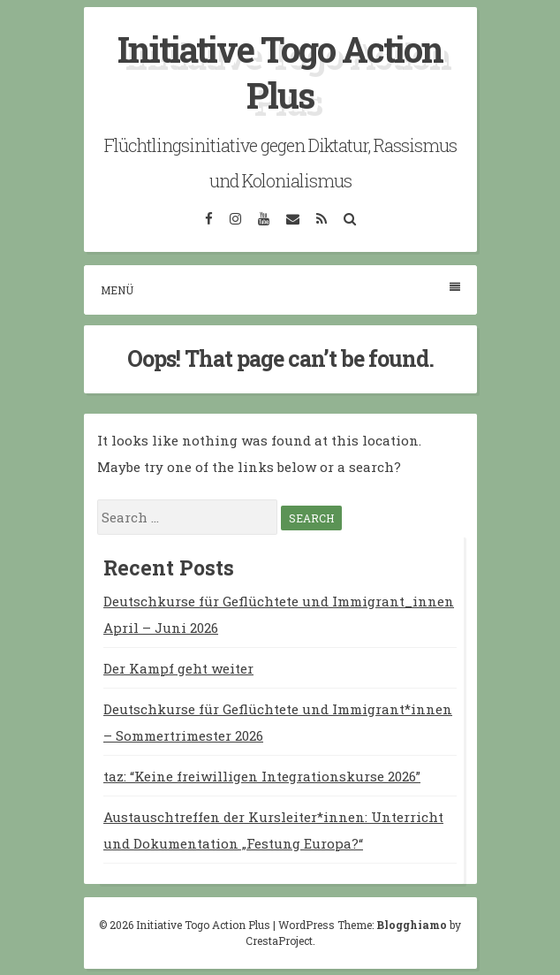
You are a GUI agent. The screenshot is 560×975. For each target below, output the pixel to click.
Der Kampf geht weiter (178, 668)
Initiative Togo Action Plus (280, 72)
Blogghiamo (412, 925)
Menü (280, 289)
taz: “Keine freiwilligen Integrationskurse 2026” (262, 776)
